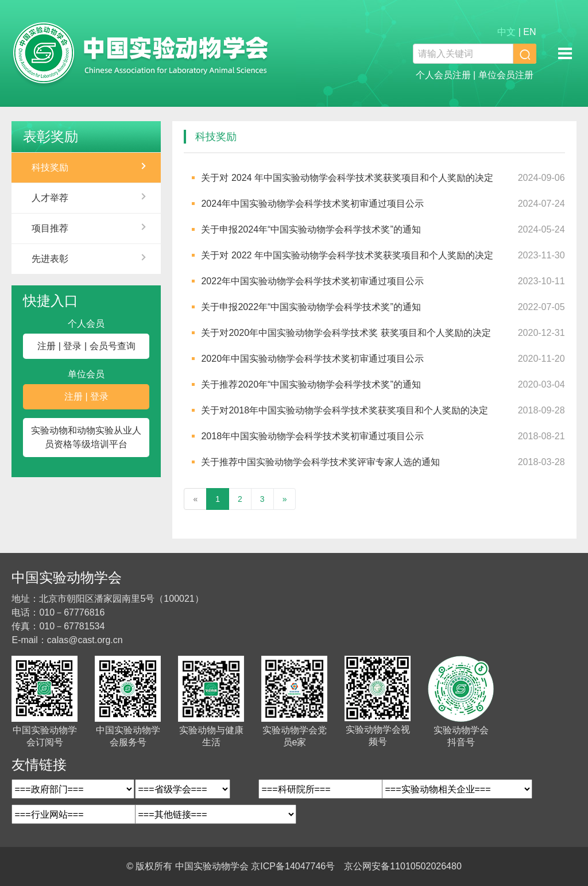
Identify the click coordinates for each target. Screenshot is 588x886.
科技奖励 (50, 167)
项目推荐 (50, 228)
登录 (72, 346)
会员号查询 (113, 346)
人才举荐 (50, 198)
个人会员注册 (443, 75)
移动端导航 (565, 53)
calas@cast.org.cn (85, 640)
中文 (506, 32)
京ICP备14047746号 (293, 866)
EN (529, 32)
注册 (47, 346)
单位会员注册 (506, 75)
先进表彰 (50, 259)
